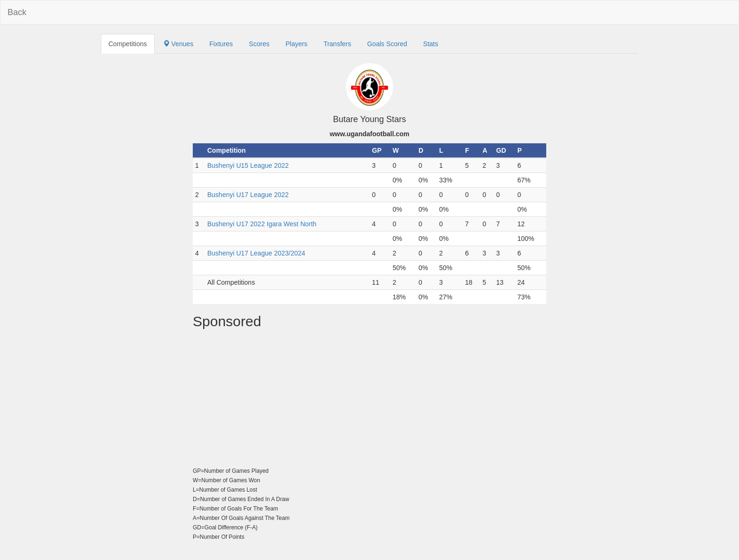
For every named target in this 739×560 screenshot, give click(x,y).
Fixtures (221, 44)
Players (297, 44)
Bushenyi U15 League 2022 (248, 165)
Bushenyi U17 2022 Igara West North (262, 224)
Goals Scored (387, 44)
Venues (178, 44)
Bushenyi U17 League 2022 (248, 195)
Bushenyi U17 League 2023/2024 (256, 253)
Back (17, 12)
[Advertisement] (369, 400)
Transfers (337, 44)
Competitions (128, 44)
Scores (259, 44)
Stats (431, 44)
